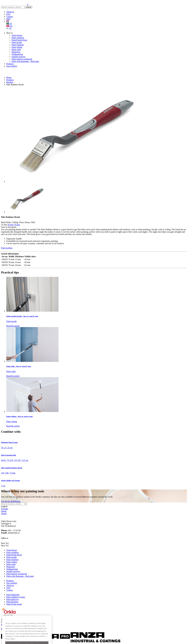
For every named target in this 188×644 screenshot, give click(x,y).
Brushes (10, 82)
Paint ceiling (17, 47)
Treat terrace (17, 35)
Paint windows (18, 38)
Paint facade (17, 42)
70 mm (17, 225)
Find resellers (7, 248)
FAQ (8, 14)
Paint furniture (18, 45)
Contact (10, 17)
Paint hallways (13, 599)
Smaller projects (18, 57)
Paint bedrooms (13, 595)
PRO (8, 19)
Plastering (16, 52)
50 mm (10, 225)
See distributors (11, 501)
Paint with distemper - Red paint (25, 61)
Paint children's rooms (16, 597)
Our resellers (12, 66)
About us (10, 12)
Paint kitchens (12, 602)
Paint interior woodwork (22, 59)
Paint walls (16, 50)
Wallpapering (17, 54)
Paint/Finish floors (19, 40)
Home (9, 77)
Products (10, 64)
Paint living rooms (14, 604)
